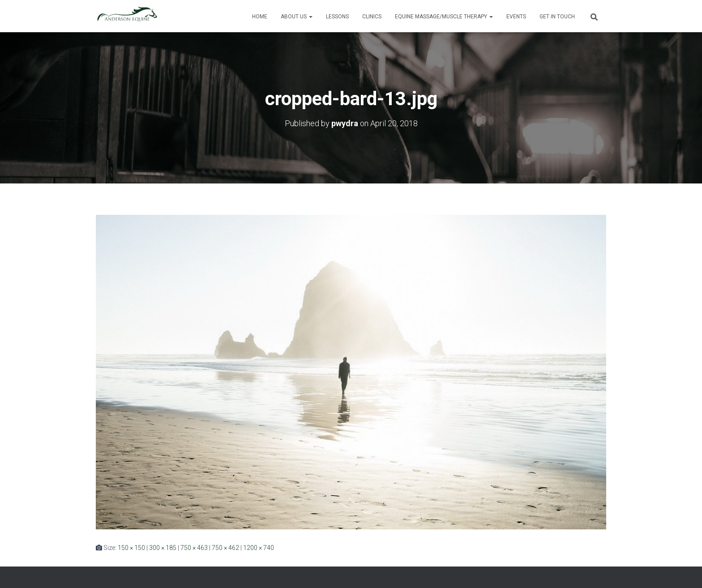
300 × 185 (163, 548)
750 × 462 (225, 548)
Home (260, 17)
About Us (297, 17)
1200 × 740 (259, 548)
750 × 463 (194, 548)
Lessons (337, 17)
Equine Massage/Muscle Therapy (444, 17)
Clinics (372, 17)
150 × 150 (131, 548)
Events (516, 17)
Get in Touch (557, 17)
